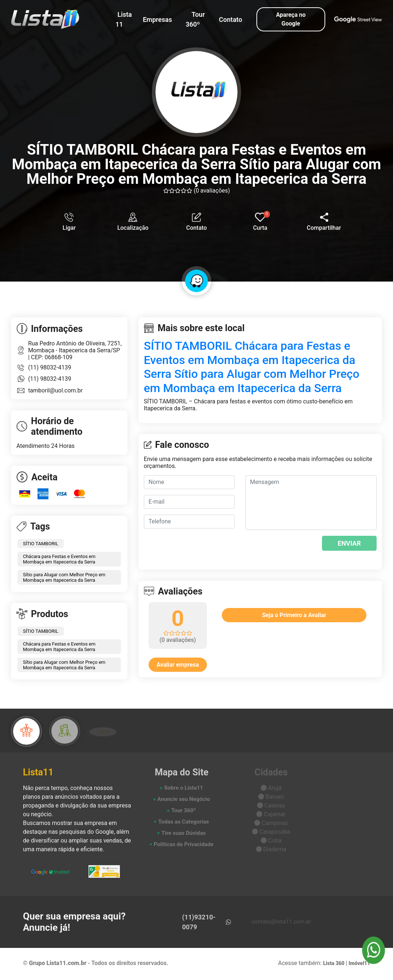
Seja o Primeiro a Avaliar (294, 617)
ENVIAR (349, 545)
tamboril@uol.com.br (55, 392)
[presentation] (290, 549)
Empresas (157, 20)
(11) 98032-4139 (50, 369)
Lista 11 (124, 19)
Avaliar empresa (178, 666)
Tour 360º (195, 19)
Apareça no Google (291, 19)
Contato (231, 20)
